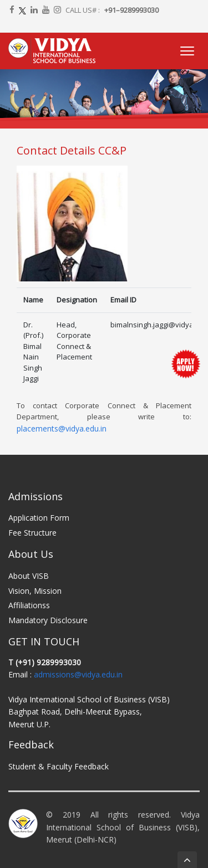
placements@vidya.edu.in (62, 428)
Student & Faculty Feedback (59, 766)
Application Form (39, 518)
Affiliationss (29, 605)
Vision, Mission (35, 591)
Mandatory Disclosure (48, 620)
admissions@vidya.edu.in (78, 674)
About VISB (29, 576)
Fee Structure (32, 533)
